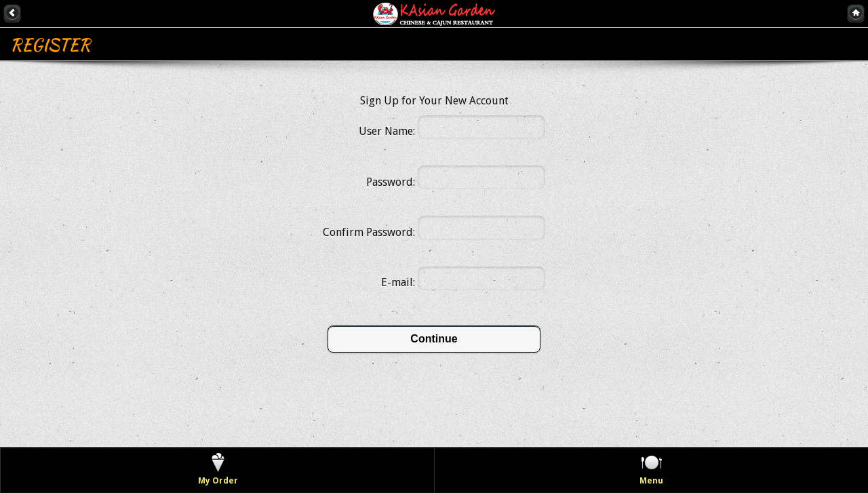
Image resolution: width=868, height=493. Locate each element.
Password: (391, 182)
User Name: (387, 131)
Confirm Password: (369, 232)
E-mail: (398, 282)
